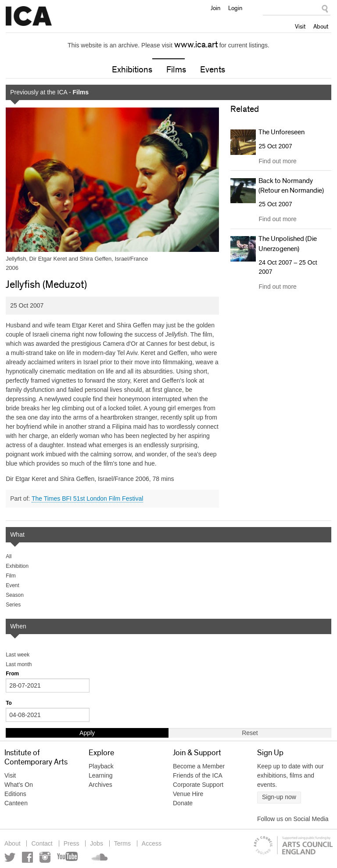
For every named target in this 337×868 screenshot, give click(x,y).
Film (11, 576)
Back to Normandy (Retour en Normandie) (291, 186)
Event (13, 585)
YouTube (68, 857)
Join (215, 8)
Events (213, 70)
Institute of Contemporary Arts (29, 16)
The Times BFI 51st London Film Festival (87, 499)
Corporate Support (198, 785)
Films (176, 70)
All (9, 556)
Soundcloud (99, 857)
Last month (19, 664)
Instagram (45, 857)
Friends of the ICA (198, 775)
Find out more (277, 161)
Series (13, 605)
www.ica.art (196, 45)
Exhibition (17, 566)
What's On (19, 785)
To (9, 703)
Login (235, 8)
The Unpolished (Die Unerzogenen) (288, 244)
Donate (183, 803)
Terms (122, 843)
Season (15, 595)
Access (152, 843)
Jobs (97, 843)
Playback (101, 766)
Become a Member (199, 766)
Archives (100, 785)
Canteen (16, 803)
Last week (18, 655)
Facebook (27, 857)
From (12, 674)
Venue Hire (188, 794)
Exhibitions (132, 70)
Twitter (10, 857)
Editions (15, 794)
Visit (300, 26)
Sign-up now (279, 797)
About (321, 26)
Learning (101, 775)
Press (72, 843)
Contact (42, 843)
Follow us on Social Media (293, 819)
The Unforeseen (281, 132)
